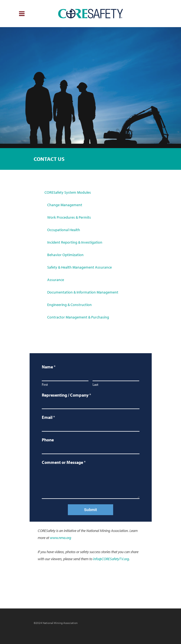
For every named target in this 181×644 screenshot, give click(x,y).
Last (95, 384)
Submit (90, 510)
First (45, 384)
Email (48, 417)
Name (49, 367)
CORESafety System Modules (68, 192)
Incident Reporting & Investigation (75, 242)
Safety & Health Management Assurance (80, 267)
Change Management (65, 205)
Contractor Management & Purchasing (78, 317)
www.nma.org (61, 538)
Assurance (56, 280)
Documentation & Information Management (83, 292)
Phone (48, 440)
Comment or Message (64, 462)
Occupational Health (64, 230)
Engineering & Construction (69, 305)
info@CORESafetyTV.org (111, 559)
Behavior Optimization (65, 255)
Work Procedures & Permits (69, 217)
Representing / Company (66, 395)
